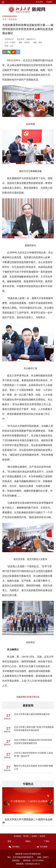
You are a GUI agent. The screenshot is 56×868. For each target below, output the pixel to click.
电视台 (28, 841)
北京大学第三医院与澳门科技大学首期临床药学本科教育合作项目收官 (34, 729)
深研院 (34, 836)
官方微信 (14, 847)
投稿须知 (16, 860)
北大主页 (39, 2)
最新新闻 (28, 706)
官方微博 (42, 847)
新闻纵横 (13, 19)
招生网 (42, 836)
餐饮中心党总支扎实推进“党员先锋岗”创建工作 (34, 767)
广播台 (47, 841)
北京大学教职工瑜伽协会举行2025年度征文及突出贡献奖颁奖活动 (33, 742)
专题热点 (28, 784)
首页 (4, 19)
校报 (9, 841)
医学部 (26, 836)
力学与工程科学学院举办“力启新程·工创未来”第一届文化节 (34, 754)
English (49, 2)
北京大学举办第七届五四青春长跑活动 (32, 714)
